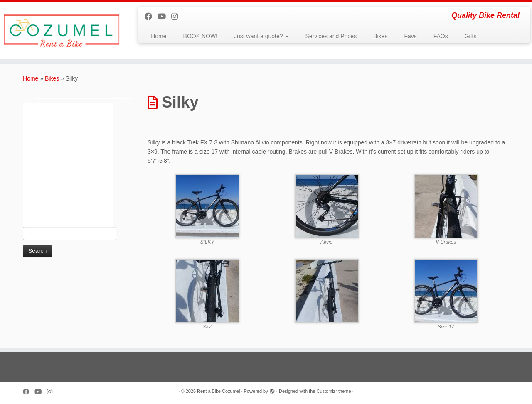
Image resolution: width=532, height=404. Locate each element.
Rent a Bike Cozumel (218, 391)
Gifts (471, 36)
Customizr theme (334, 391)
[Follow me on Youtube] (164, 17)
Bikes (380, 36)
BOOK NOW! (200, 36)
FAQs (441, 36)
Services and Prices (331, 36)
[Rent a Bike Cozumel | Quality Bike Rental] (61, 31)
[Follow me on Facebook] (151, 17)
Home (159, 36)
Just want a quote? (261, 36)
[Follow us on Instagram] (177, 17)
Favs (410, 36)
